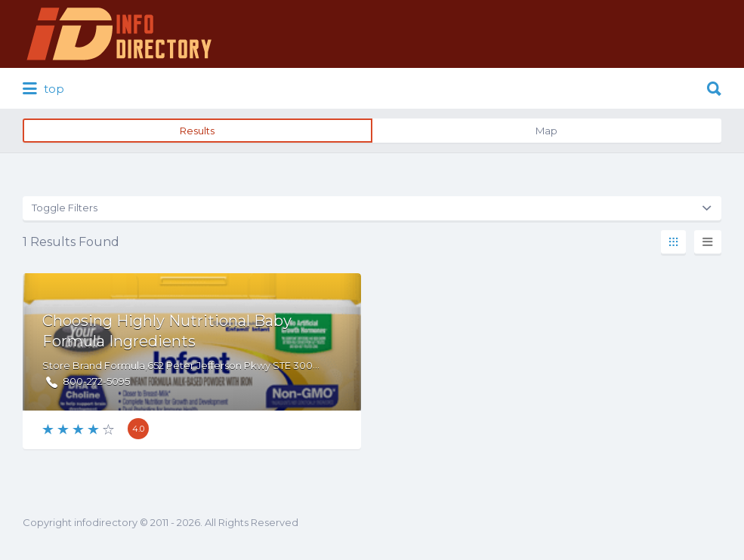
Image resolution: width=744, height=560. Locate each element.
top (43, 89)
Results (197, 131)
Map (546, 131)
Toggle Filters (65, 208)
